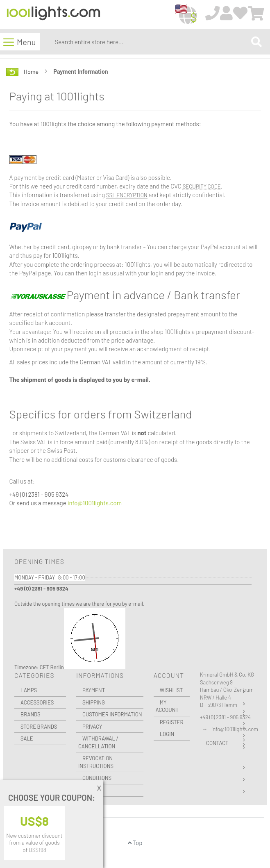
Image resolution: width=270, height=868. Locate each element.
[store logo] (53, 15)
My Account (167, 706)
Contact (217, 743)
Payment (94, 690)
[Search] (256, 42)
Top (135, 843)
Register (172, 722)
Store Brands (39, 727)
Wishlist (171, 690)
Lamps (29, 690)
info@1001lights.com (95, 503)
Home (32, 72)
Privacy (92, 727)
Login (167, 734)
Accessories (37, 702)
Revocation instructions (96, 762)
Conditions (97, 778)
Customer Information (112, 714)
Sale (27, 738)
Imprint (92, 790)
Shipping (94, 702)
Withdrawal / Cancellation (98, 742)
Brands (31, 714)
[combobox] (151, 42)
